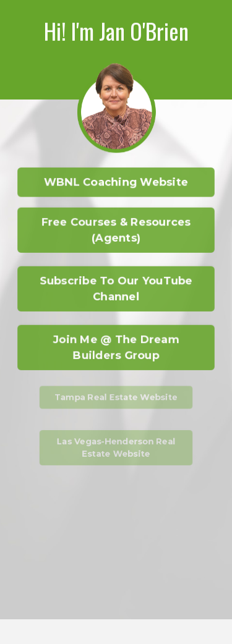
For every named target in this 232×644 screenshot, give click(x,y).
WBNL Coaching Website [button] (116, 182)
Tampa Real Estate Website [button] (116, 396)
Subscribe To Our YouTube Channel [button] (116, 288)
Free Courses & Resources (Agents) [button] (116, 229)
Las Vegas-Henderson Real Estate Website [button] (116, 447)
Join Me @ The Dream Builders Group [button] (116, 347)
